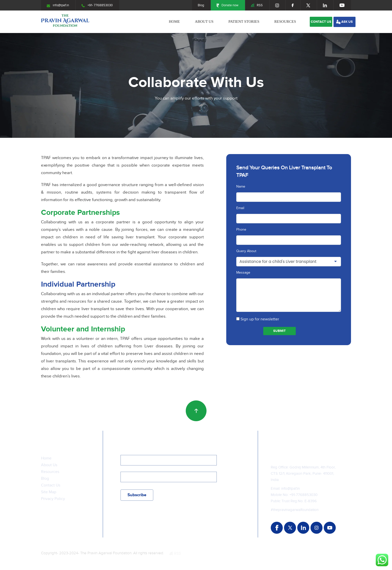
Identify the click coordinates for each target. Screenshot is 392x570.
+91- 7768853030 (97, 5)
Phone (241, 230)
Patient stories (244, 22)
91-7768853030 (304, 495)
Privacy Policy (53, 499)
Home (174, 22)
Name (241, 187)
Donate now (227, 5)
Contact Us (51, 485)
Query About (246, 251)
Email (240, 208)
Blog (201, 5)
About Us (204, 22)
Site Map (49, 492)
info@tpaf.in (58, 5)
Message (243, 273)
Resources (285, 22)
